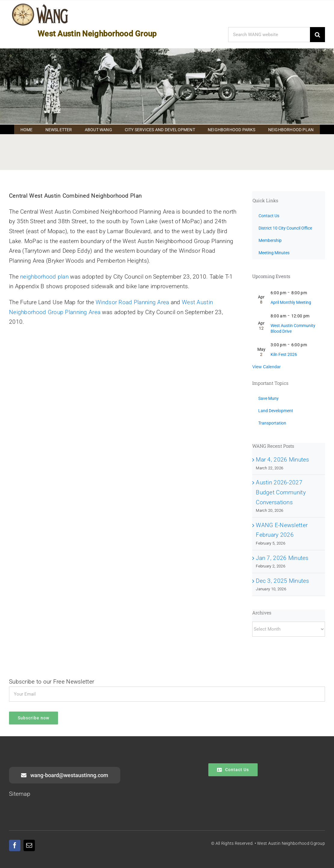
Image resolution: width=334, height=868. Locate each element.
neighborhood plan (44, 277)
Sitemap (20, 794)
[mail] (29, 845)
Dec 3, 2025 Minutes (282, 581)
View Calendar (267, 367)
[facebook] (15, 845)
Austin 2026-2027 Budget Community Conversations (281, 492)
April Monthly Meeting (291, 302)
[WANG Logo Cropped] (40, 5)
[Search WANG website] (269, 35)
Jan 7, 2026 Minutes (282, 558)
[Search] (317, 35)
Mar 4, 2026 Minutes (282, 460)
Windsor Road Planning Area (132, 302)
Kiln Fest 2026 (284, 354)
